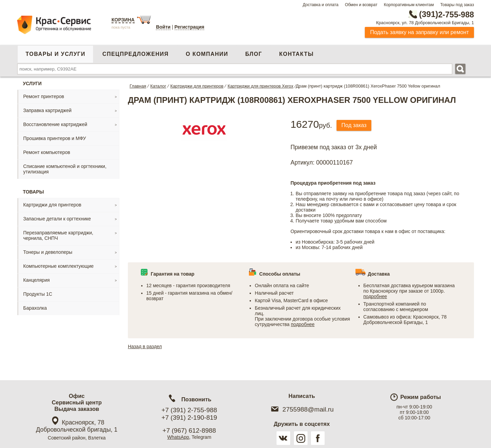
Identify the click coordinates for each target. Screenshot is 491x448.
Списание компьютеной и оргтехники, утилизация (65, 169)
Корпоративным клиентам (409, 5)
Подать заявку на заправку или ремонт (419, 32)
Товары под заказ (457, 5)
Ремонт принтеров (44, 96)
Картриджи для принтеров (52, 205)
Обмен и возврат (361, 5)
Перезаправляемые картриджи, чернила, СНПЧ (58, 235)
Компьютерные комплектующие (58, 266)
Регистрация (190, 27)
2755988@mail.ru (302, 409)
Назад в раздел (145, 346)
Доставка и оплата (321, 5)
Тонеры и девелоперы (48, 252)
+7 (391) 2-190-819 (189, 418)
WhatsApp (178, 437)
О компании (207, 54)
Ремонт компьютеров (47, 152)
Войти (163, 27)
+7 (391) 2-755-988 (189, 410)
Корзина (123, 20)
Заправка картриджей (47, 110)
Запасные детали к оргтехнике (57, 219)
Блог (254, 54)
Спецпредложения (135, 54)
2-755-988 (440, 14)
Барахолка (35, 308)
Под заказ (354, 125)
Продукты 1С (38, 294)
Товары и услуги (55, 54)
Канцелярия (36, 280)
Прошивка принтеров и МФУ (55, 138)
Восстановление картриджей (55, 124)
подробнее (303, 324)
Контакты (296, 54)
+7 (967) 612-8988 (189, 430)
